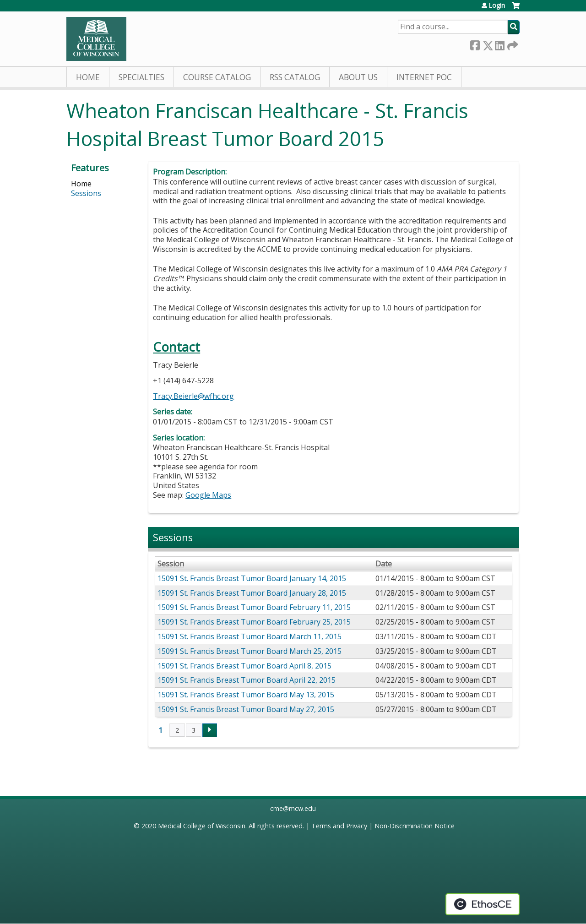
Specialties (141, 77)
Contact (176, 347)
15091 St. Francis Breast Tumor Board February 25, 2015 (254, 622)
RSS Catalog (295, 77)
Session (171, 564)
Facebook (475, 44)
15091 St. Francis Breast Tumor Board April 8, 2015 (244, 666)
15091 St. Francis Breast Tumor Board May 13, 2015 (246, 695)
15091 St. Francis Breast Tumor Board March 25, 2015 (250, 651)
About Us (358, 77)
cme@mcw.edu (293, 808)
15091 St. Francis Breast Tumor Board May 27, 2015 (246, 709)
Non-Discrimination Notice (415, 826)
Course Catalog (217, 77)
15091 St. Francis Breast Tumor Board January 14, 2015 (252, 578)
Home (88, 77)
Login (497, 5)
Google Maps (208, 495)
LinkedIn (499, 44)
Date (384, 564)
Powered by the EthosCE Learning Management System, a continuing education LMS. (483, 904)
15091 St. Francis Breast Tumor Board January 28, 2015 (252, 593)
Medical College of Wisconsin (202, 826)
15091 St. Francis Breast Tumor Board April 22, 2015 (247, 680)
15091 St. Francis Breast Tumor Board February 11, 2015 (254, 607)
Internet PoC (424, 77)
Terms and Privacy (339, 826)
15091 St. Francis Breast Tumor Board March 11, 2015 (250, 636)
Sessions (86, 193)
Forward (512, 44)
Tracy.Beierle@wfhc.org (193, 396)
